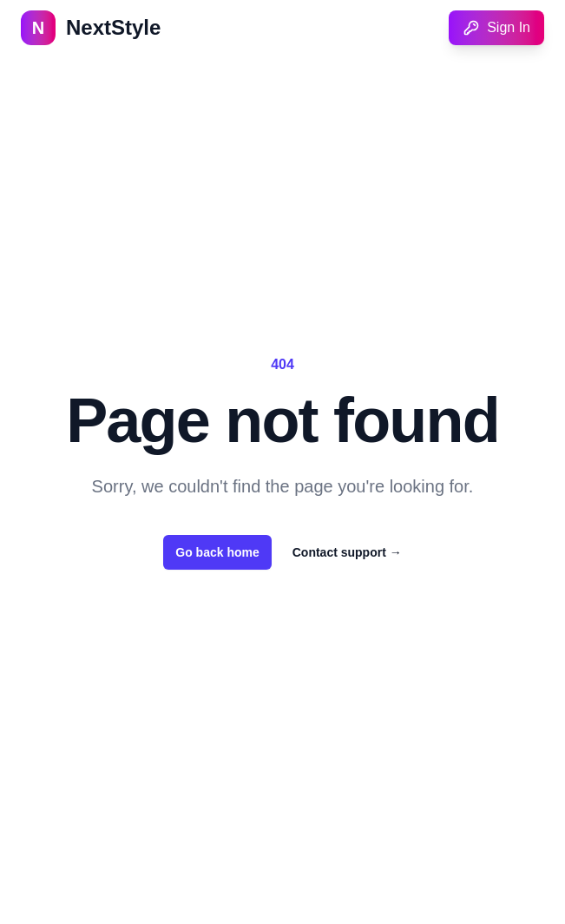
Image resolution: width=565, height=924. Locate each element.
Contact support (347, 552)
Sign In (496, 28)
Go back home (217, 552)
